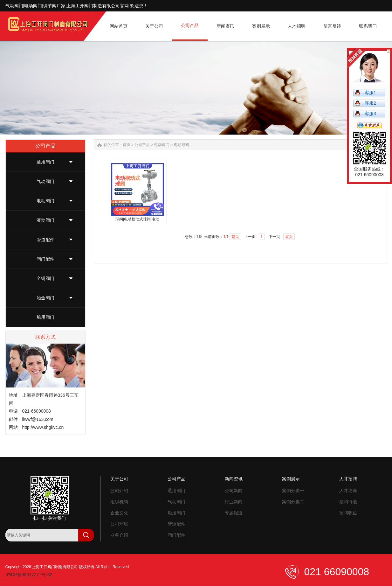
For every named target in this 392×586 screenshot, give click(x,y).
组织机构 (119, 502)
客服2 (370, 103)
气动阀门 (45, 181)
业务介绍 (119, 535)
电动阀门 (45, 201)
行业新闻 (234, 502)
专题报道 (234, 513)
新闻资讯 (234, 479)
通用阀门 (45, 162)
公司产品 (142, 145)
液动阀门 (45, 220)
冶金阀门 (45, 298)
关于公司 (119, 479)
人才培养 (348, 491)
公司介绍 (119, 491)
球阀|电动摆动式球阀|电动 (137, 219)
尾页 (289, 237)
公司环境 (119, 524)
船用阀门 (45, 317)
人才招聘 (348, 479)
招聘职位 (348, 513)
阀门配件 (45, 259)
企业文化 (119, 513)
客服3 (370, 114)
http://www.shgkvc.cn (43, 427)
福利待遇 (348, 502)
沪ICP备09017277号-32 (29, 575)
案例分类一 (293, 491)
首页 (127, 145)
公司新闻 (234, 491)
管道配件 (45, 240)
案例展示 (291, 479)
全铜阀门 (45, 278)
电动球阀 (182, 145)
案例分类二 (293, 502)
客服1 (370, 93)
